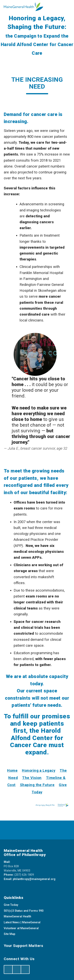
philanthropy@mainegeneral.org (34, 879)
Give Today (11, 905)
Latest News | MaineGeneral (22, 922)
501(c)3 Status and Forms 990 (24, 911)
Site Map (9, 934)
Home (12, 771)
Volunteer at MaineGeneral (21, 928)
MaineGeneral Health (17, 917)
